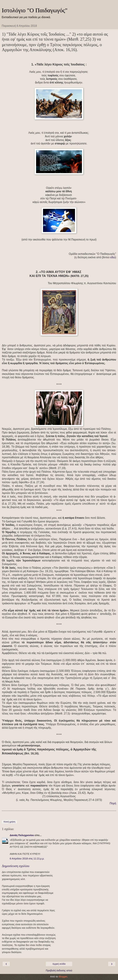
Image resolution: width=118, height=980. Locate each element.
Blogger (63, 977)
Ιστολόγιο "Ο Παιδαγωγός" (35, 10)
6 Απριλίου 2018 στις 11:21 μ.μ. (27, 859)
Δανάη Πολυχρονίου (22, 835)
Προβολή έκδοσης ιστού (59, 970)
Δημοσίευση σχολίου (16, 866)
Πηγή (113, 803)
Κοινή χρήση (9, 822)
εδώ (113, 257)
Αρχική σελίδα (59, 964)
